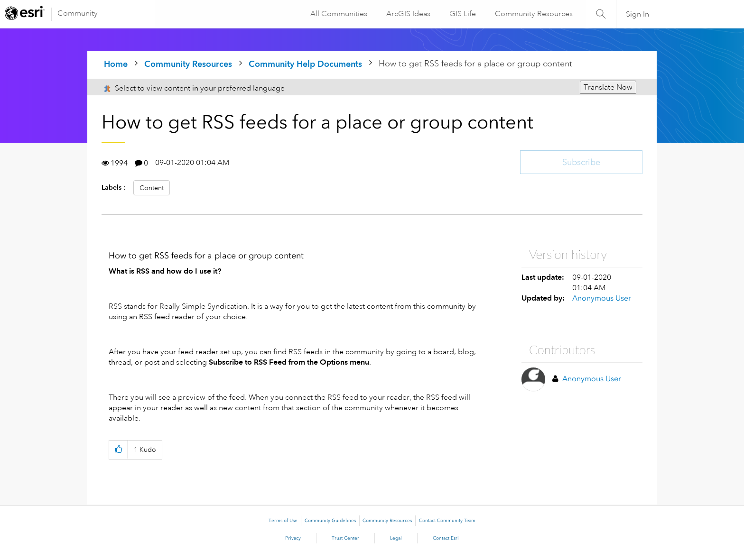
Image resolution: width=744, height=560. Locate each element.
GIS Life (462, 14)
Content (152, 188)
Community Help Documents (305, 64)
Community (78, 13)
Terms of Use (283, 521)
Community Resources (533, 14)
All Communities (338, 14)
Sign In (637, 14)
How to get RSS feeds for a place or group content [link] (475, 64)
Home (116, 64)
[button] (118, 450)
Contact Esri (446, 538)
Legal (396, 538)
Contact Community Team (447, 521)
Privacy (293, 538)
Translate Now (608, 87)
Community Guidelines (330, 521)
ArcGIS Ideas (408, 14)
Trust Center (345, 538)
